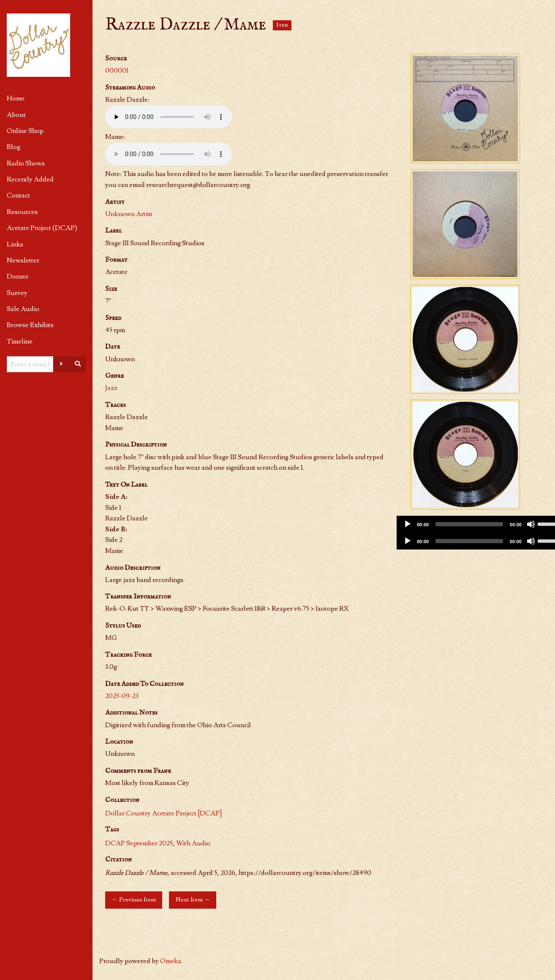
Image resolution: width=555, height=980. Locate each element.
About (16, 115)
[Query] (30, 364)
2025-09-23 (122, 696)
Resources (22, 212)
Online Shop (25, 131)
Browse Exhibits (30, 325)
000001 (117, 70)
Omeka (171, 961)
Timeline (20, 341)
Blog (14, 147)
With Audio (193, 843)
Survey (17, 293)
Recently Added (30, 179)
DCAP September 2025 (139, 843)
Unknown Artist (129, 214)
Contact (18, 195)
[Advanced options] (62, 364)
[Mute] (531, 524)
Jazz (111, 388)
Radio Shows (26, 163)
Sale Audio (23, 309)
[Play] (408, 524)
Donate (18, 276)
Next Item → (193, 900)
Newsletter (23, 260)
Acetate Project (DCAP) (42, 228)
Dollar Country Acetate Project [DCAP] (164, 813)
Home (16, 98)
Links (15, 244)
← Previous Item (133, 900)
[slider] (469, 524)
